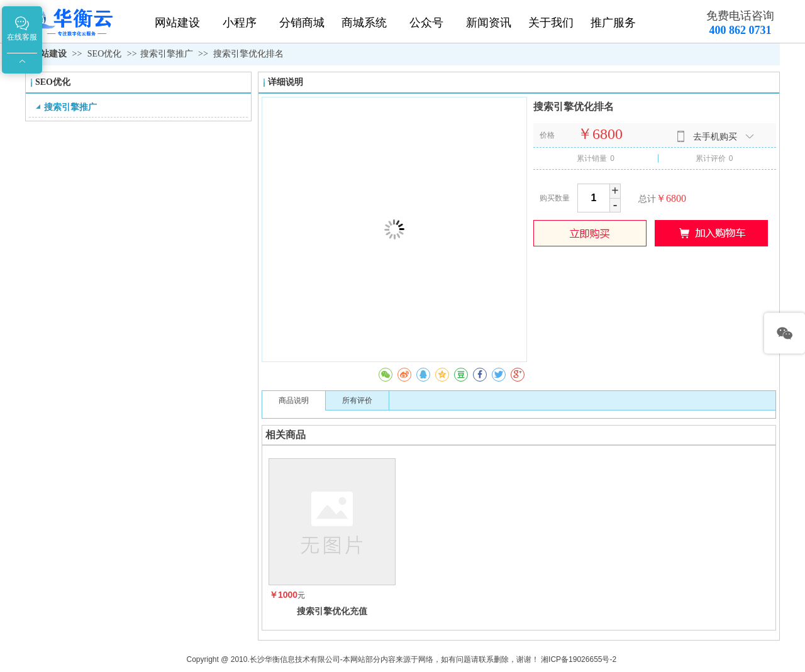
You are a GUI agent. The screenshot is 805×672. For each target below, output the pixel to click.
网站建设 (49, 54)
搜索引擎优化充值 (332, 611)
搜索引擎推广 (167, 54)
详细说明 (286, 82)
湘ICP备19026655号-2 (579, 659)
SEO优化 (106, 54)
